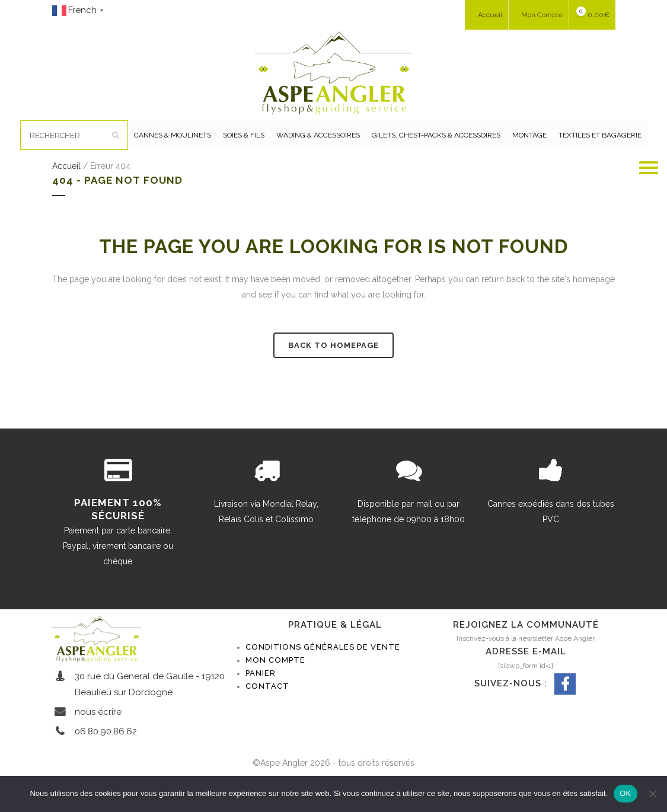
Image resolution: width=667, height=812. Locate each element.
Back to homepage (333, 375)
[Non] (652, 794)
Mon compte (275, 690)
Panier (261, 703)
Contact (267, 716)
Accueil (66, 196)
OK (625, 793)
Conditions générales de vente (323, 677)
